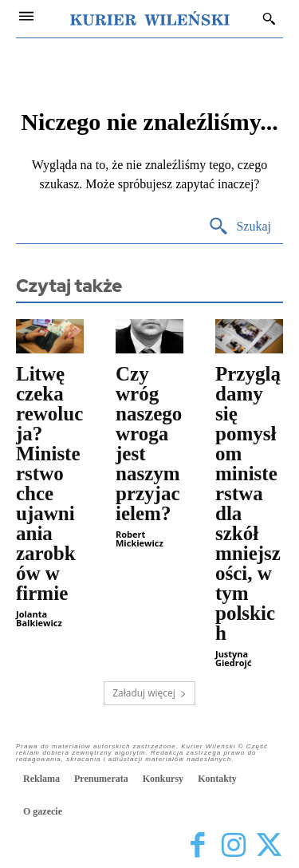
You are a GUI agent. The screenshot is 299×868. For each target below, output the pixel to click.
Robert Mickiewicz (140, 539)
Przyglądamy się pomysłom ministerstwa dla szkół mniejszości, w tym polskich (248, 503)
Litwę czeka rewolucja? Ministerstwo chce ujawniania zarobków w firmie (49, 483)
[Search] (240, 227)
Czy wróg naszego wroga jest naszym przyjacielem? (149, 444)
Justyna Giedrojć (234, 658)
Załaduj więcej (149, 693)
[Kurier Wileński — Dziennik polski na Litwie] (150, 18)
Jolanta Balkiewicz (39, 618)
